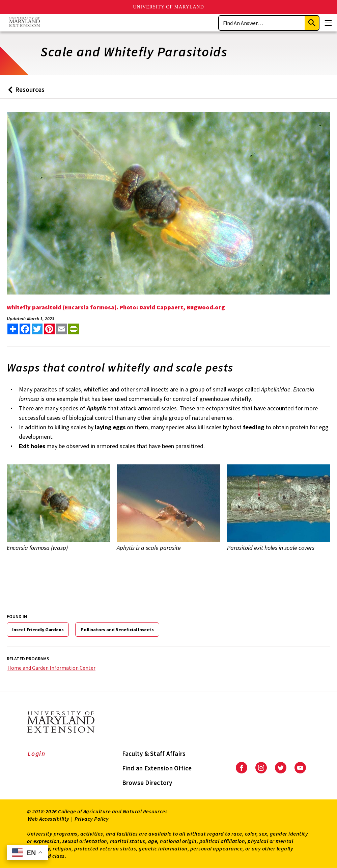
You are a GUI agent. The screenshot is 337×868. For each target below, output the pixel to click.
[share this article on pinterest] (49, 329)
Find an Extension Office (157, 768)
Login (37, 754)
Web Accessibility (49, 819)
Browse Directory (147, 783)
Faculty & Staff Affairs (154, 754)
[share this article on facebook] (25, 329)
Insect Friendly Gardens (38, 630)
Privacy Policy (92, 819)
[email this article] (61, 329)
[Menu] (328, 23)
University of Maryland (168, 7)
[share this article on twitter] (37, 329)
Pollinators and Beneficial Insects (117, 630)
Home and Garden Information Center (51, 668)
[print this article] (74, 329)
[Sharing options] (13, 329)
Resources (25, 92)
